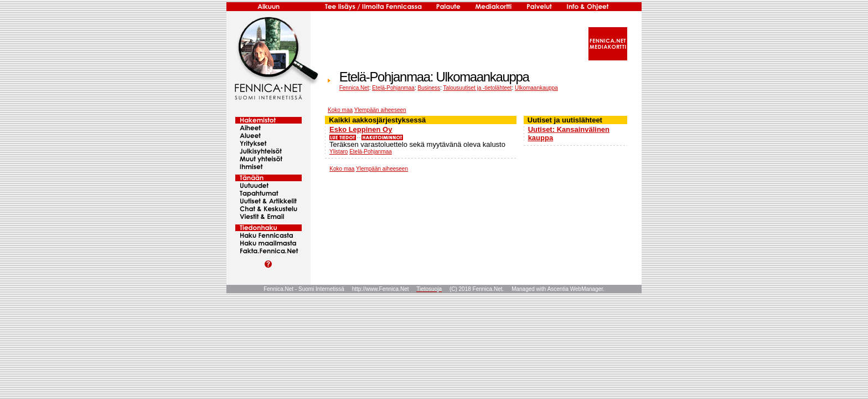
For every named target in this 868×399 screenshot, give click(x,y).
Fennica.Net (354, 88)
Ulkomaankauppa (536, 88)
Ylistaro (339, 152)
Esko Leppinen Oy (361, 129)
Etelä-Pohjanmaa (393, 88)
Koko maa (340, 110)
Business (429, 88)
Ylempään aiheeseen (380, 110)
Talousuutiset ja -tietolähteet (477, 88)
